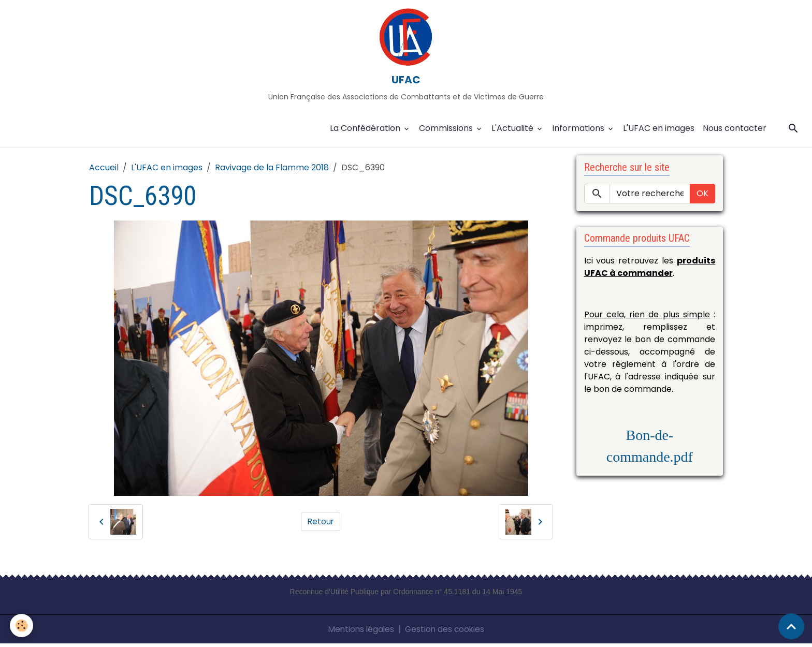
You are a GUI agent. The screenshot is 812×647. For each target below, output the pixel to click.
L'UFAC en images (659, 132)
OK (702, 197)
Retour (321, 525)
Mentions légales (360, 632)
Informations (579, 132)
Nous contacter (735, 132)
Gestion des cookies (446, 632)
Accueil (104, 171)
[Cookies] (22, 626)
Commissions (447, 132)
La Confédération (366, 132)
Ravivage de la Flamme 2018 (272, 171)
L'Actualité (513, 132)
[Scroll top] (791, 626)
